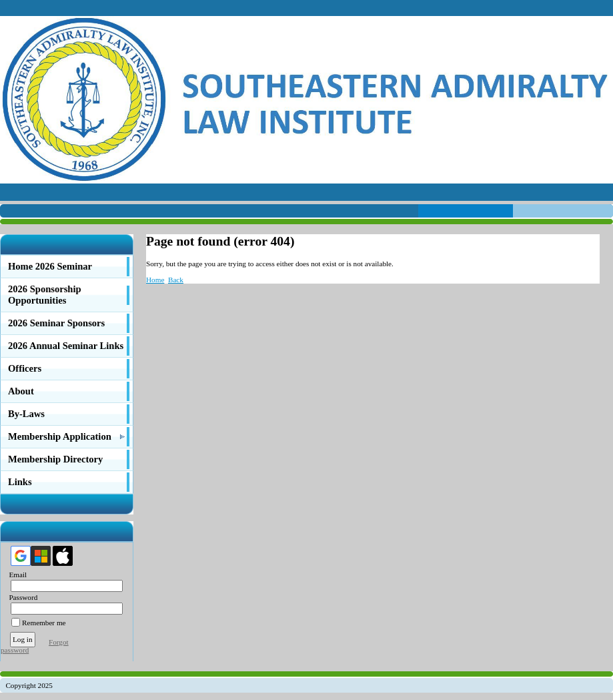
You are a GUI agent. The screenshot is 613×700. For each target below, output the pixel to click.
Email (15, 575)
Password (20, 597)
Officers (25, 368)
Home (155, 280)
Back (176, 280)
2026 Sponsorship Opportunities (45, 295)
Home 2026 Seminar (50, 266)
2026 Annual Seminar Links (66, 346)
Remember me (44, 623)
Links (20, 482)
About (21, 391)
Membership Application (60, 436)
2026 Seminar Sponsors (56, 323)
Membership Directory (55, 459)
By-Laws (26, 414)
